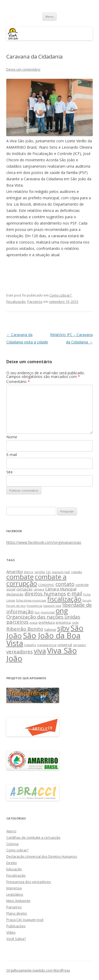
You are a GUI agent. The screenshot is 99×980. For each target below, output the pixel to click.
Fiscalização (16, 302)
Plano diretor (17, 913)
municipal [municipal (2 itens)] (48, 612)
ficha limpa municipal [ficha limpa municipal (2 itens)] (31, 600)
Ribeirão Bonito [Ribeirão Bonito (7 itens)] (25, 629)
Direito (12, 863)
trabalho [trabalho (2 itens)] (30, 645)
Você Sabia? (16, 939)
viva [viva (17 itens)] (40, 651)
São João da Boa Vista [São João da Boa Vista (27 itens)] (43, 639)
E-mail (12, 455)
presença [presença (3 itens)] (63, 622)
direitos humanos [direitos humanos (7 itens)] (45, 593)
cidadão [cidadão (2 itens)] (77, 572)
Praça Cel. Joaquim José (25, 920)
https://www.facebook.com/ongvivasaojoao (44, 542)
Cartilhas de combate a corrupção (33, 837)
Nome (12, 437)
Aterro (11, 831)
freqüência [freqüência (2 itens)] (34, 606)
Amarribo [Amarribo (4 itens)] (15, 571)
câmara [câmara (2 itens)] (39, 589)
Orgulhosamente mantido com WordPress (38, 970)
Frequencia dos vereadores (29, 882)
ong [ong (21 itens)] (62, 611)
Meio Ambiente (18, 901)
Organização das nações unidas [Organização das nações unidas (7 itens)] (43, 617)
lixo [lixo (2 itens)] (37, 612)
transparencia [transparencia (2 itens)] (47, 645)
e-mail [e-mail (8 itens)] (75, 593)
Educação (14, 869)
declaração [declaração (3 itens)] (15, 594)
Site (10, 472)
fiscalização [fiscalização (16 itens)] (64, 599)
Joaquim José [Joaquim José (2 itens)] (52, 606)
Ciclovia (12, 844)
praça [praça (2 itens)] (34, 623)
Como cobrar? (60, 295)
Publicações (16, 926)
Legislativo (15, 894)
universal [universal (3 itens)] (65, 645)
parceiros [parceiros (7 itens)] (17, 622)
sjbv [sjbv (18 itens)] (63, 628)
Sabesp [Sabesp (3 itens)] (50, 629)
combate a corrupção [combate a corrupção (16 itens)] (36, 580)
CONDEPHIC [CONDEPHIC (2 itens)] (46, 585)
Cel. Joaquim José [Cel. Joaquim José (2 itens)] (58, 572)
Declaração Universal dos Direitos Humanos (42, 856)
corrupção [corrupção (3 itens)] (24, 589)
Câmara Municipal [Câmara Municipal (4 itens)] (61, 589)
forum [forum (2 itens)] (87, 600)
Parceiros (35, 302)
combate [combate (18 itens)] (20, 577)
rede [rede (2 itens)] (75, 623)
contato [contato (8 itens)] (65, 584)
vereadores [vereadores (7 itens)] (20, 651)
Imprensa (14, 888)
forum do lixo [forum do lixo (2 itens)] (16, 606)
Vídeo (11, 932)
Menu (49, 16)
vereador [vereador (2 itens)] (80, 645)
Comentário (18, 382)
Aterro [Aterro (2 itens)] (29, 572)
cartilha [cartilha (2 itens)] (40, 572)
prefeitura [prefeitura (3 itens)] (47, 622)
